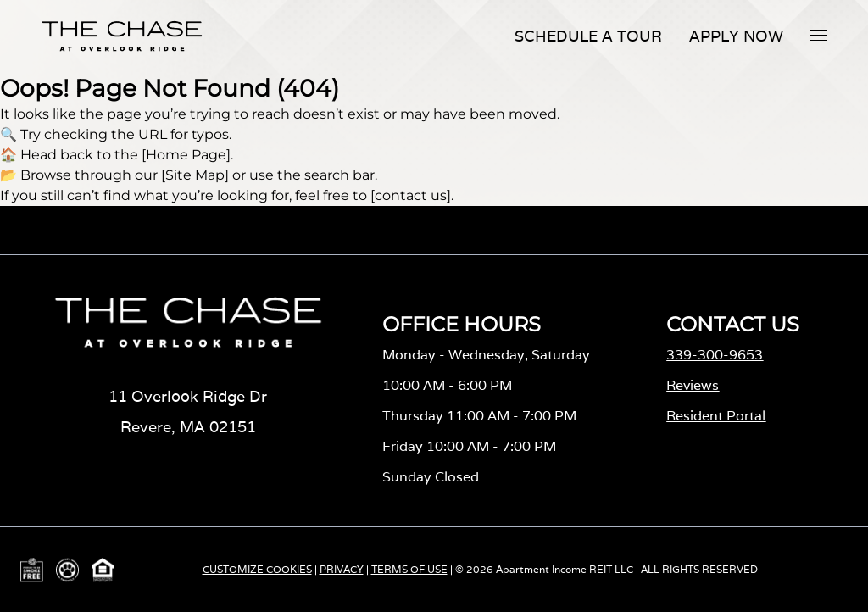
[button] (819, 35)
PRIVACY (342, 569)
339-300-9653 (715, 355)
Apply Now (736, 36)
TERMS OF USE (409, 569)
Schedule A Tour (588, 36)
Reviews (693, 385)
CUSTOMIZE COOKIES (257, 569)
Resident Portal (716, 416)
